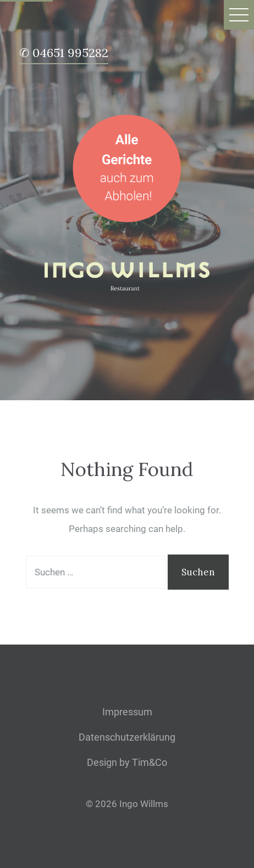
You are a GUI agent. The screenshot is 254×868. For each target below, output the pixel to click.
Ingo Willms (144, 804)
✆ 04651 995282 (64, 54)
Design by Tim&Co (127, 762)
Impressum (127, 712)
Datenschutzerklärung (127, 737)
